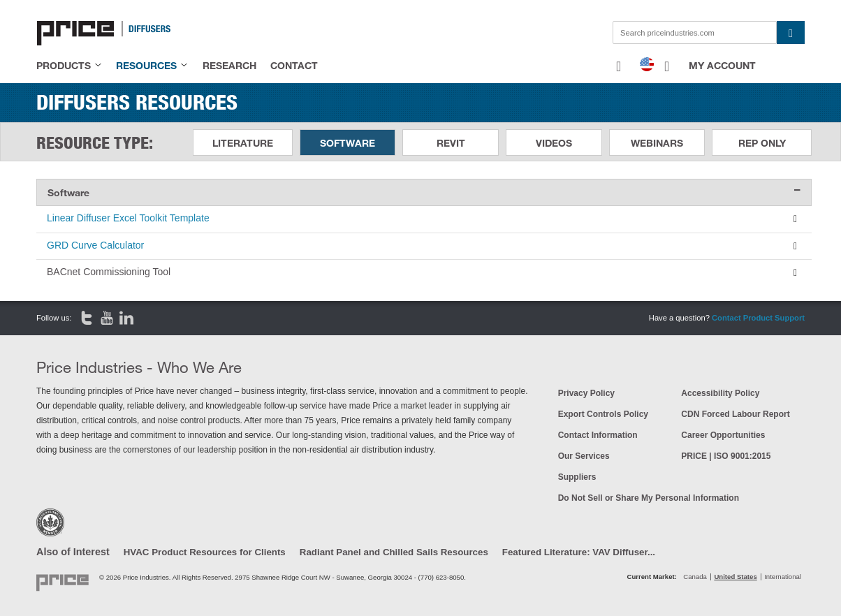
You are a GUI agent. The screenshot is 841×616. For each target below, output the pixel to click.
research (229, 65)
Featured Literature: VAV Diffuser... (579, 552)
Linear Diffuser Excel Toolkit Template (128, 218)
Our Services (584, 456)
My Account (722, 65)
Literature (243, 143)
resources (146, 65)
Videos (554, 143)
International (783, 577)
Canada (695, 577)
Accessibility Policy (720, 393)
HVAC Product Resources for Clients (205, 552)
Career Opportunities (723, 435)
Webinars (657, 143)
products (64, 65)
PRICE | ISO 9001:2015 (726, 456)
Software (348, 143)
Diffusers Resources (137, 102)
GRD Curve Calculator (95, 245)
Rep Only (762, 143)
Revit (451, 143)
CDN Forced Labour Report (735, 414)
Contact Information (598, 435)
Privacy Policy (586, 393)
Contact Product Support (758, 318)
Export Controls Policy (603, 414)
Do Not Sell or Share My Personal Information (649, 498)
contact (294, 65)
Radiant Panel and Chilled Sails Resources (394, 552)
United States (735, 577)
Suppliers (577, 477)
